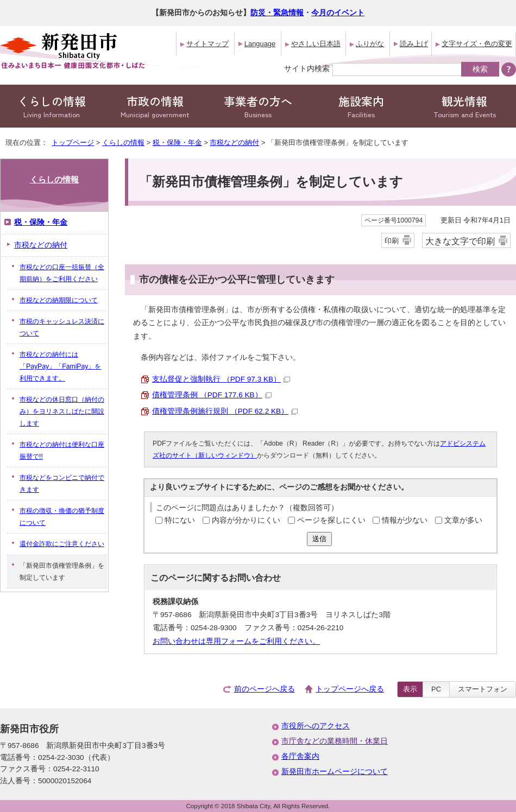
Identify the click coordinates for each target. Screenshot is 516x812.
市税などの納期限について (59, 300)
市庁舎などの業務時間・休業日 (335, 741)
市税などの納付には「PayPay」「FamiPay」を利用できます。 (60, 366)
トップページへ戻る (350, 689)
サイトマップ (207, 44)
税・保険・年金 (177, 142)
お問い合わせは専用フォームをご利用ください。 (236, 641)
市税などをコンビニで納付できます (62, 484)
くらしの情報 (52, 106)
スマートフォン (483, 689)
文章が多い (463, 520)
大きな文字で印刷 (460, 241)
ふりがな (370, 44)
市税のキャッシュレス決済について (62, 327)
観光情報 (464, 106)
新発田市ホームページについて (335, 772)
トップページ (73, 142)
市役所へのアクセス (316, 726)
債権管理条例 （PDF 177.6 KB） (212, 395)
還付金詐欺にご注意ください (62, 544)
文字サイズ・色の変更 (477, 44)
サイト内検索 (307, 68)
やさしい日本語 (316, 44)
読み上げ (414, 44)
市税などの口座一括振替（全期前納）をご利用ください (62, 273)
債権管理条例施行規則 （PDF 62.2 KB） (225, 411)
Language (260, 44)
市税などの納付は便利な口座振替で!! (62, 451)
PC (436, 689)
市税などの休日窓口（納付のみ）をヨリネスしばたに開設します (62, 411)
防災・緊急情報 (277, 13)
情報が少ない (405, 520)
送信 (319, 539)
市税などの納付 (234, 142)
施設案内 (361, 106)
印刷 (392, 241)
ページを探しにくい (331, 520)
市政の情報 (155, 106)
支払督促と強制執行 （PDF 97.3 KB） (221, 379)
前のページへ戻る (265, 689)
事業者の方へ (258, 106)
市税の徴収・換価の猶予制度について (62, 517)
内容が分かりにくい (246, 520)
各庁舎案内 (300, 756)
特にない (180, 520)
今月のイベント (338, 13)
